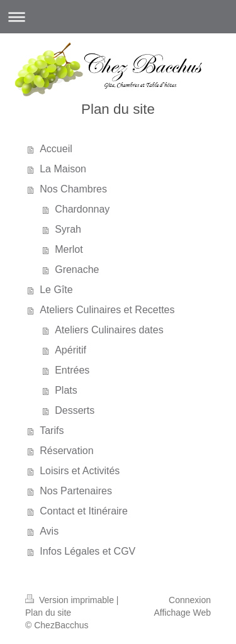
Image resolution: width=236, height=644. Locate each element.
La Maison (63, 169)
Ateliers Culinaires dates (109, 330)
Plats (66, 390)
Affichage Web (182, 613)
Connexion (190, 600)
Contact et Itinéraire (84, 511)
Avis (49, 531)
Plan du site (48, 613)
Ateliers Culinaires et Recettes (107, 310)
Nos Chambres (73, 189)
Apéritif (70, 350)
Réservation (66, 451)
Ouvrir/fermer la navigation (118, 17)
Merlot (69, 249)
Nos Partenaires (76, 491)
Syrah (68, 229)
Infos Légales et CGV (87, 551)
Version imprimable (71, 600)
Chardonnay (82, 209)
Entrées (72, 370)
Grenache (77, 269)
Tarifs (52, 430)
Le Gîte (56, 290)
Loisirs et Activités (80, 471)
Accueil (56, 149)
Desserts (75, 410)
